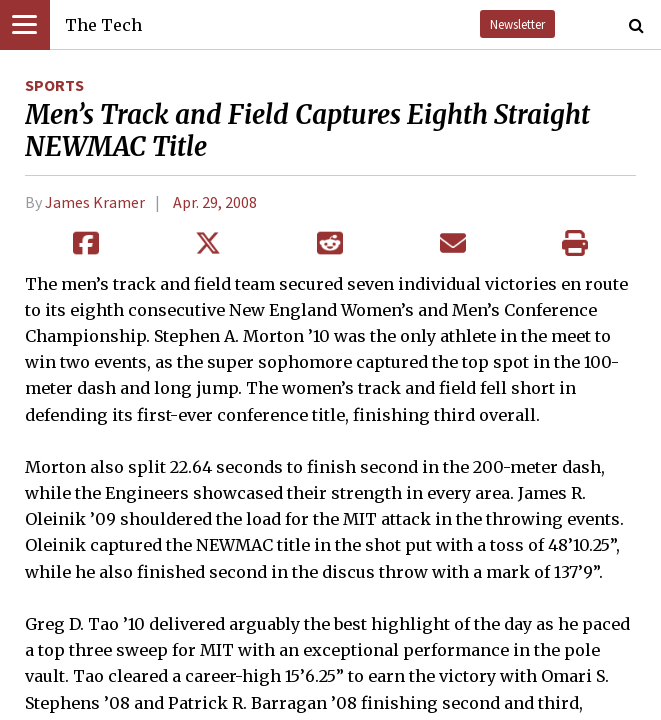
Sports (54, 85)
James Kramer (95, 202)
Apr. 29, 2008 (215, 202)
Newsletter (517, 24)
